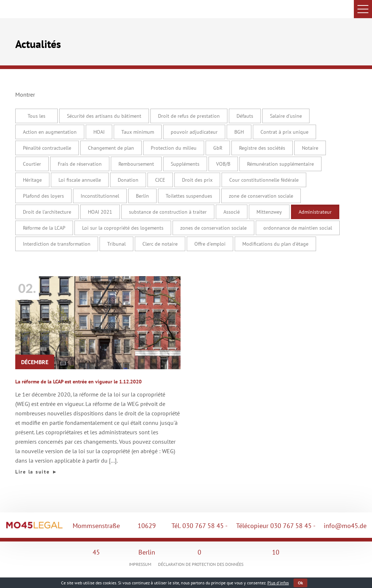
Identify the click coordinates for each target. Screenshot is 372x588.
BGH (239, 132)
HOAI (99, 132)
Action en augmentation (50, 132)
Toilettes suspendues (189, 196)
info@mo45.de (345, 526)
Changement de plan (111, 148)
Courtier (32, 164)
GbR (218, 148)
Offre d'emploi (210, 244)
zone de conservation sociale (261, 196)
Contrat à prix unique (284, 132)
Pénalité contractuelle (47, 148)
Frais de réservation (80, 164)
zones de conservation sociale (213, 228)
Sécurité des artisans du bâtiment (104, 116)
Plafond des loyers (43, 196)
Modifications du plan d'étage (275, 244)
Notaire (310, 148)
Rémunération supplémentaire (280, 164)
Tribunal (116, 244)
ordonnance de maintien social (298, 228)
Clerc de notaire (160, 244)
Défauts (245, 116)
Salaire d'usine (286, 116)
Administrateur (315, 212)
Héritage (32, 180)
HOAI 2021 (100, 212)
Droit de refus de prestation (189, 116)
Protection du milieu (174, 148)
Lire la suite (37, 472)
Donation (128, 180)
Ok (300, 583)
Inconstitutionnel (100, 196)
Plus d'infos (278, 583)
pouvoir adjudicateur (194, 132)
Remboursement (136, 164)
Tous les (37, 116)
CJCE (160, 180)
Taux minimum (138, 132)
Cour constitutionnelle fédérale (264, 180)
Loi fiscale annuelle (80, 180)
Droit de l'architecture (47, 212)
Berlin (142, 196)
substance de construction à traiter (168, 212)
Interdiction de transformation (57, 244)
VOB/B (223, 164)
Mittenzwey (269, 212)
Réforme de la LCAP (44, 228)
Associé (232, 212)
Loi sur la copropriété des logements (123, 228)
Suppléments (185, 164)
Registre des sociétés (262, 148)
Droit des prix (197, 180)
